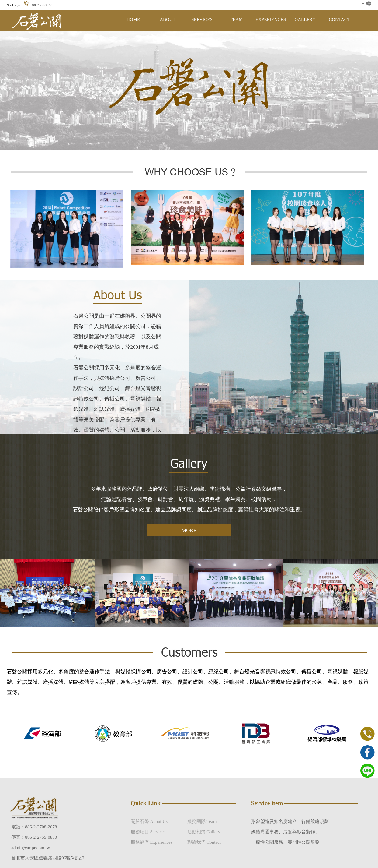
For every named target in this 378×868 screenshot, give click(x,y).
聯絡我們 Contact (204, 842)
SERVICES (202, 19)
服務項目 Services (148, 832)
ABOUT (168, 19)
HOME (133, 19)
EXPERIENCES (271, 19)
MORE (189, 530)
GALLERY (305, 19)
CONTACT (339, 19)
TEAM (236, 19)
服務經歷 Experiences (152, 842)
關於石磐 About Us (149, 821)
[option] (47, 733)
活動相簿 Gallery (204, 832)
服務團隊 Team (202, 821)
